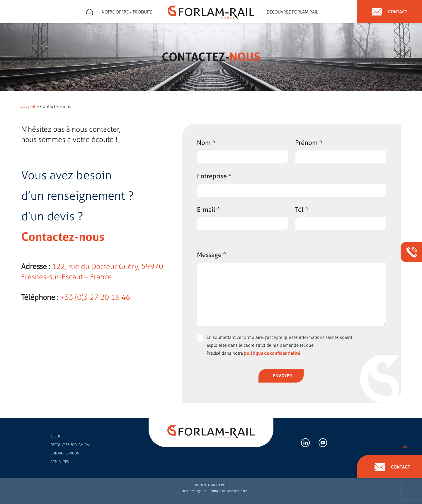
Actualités (59, 462)
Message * (212, 255)
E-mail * (209, 209)
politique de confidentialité (272, 353)
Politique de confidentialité (228, 491)
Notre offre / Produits (127, 12)
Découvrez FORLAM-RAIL (71, 445)
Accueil (28, 106)
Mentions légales (194, 491)
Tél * (302, 209)
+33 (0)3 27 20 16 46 (95, 297)
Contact (389, 12)
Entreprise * (214, 176)
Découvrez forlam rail (292, 12)
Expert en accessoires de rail (90, 12)
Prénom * (309, 143)
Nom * (206, 143)
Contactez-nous (65, 453)
